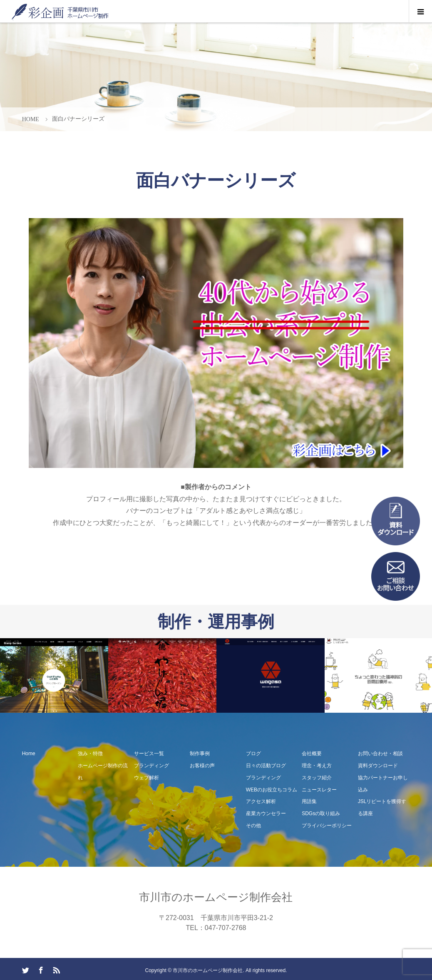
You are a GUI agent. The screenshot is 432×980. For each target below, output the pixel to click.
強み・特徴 (90, 754)
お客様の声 (202, 766)
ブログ (253, 754)
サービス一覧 (149, 754)
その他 (253, 826)
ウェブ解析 (146, 778)
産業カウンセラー (266, 813)
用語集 (309, 801)
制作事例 (200, 754)
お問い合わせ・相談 (380, 754)
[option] (54, 676)
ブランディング (151, 766)
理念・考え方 (317, 766)
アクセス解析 (261, 801)
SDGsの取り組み (321, 813)
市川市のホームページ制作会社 (216, 897)
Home (29, 754)
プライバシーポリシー (327, 826)
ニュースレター (319, 790)
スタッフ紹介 (317, 778)
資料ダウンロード (378, 766)
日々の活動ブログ (266, 766)
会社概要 (312, 754)
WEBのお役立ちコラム (272, 790)
